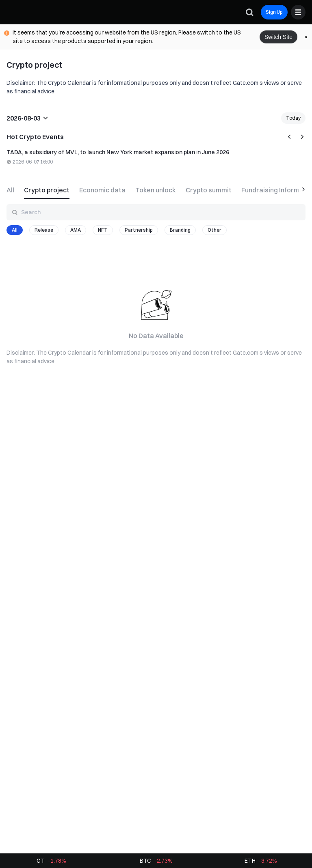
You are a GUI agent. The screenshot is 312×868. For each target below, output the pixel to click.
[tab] (13, 189)
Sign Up (274, 12)
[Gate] (13, 12)
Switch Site (278, 37)
